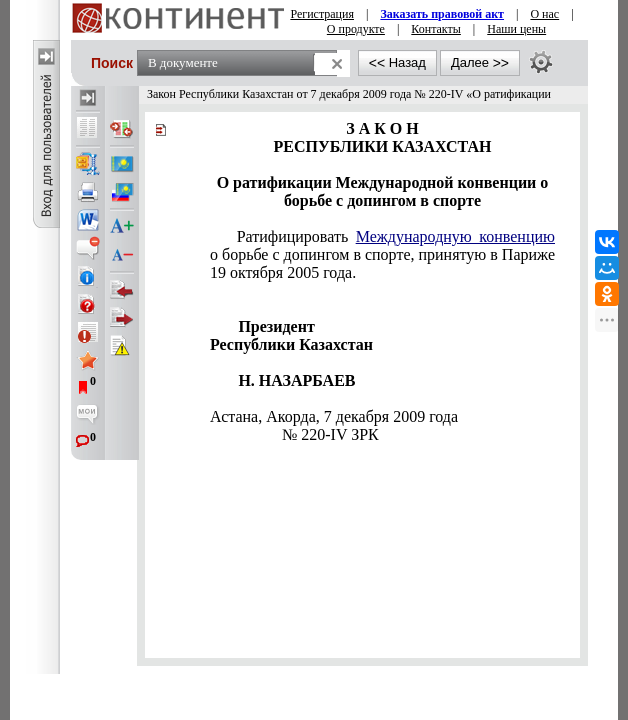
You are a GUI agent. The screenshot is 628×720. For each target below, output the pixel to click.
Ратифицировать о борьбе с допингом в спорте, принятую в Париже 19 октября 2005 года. (382, 254)
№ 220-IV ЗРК (330, 434)
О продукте (356, 29)
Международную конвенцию (455, 236)
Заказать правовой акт (442, 14)
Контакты (436, 29)
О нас (544, 14)
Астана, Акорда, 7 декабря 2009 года (334, 416)
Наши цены (516, 29)
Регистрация (322, 14)
